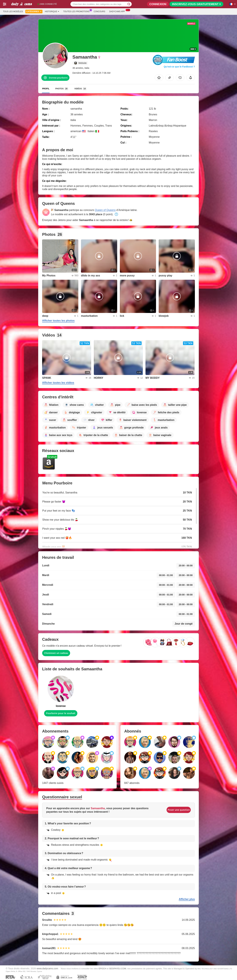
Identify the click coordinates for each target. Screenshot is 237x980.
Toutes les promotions (77, 11)
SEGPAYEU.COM (118, 969)
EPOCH (102, 969)
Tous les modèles (13, 12)
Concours (99, 12)
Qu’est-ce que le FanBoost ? (179, 67)
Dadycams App (118, 11)
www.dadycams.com (47, 968)
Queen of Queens (105, 210)
